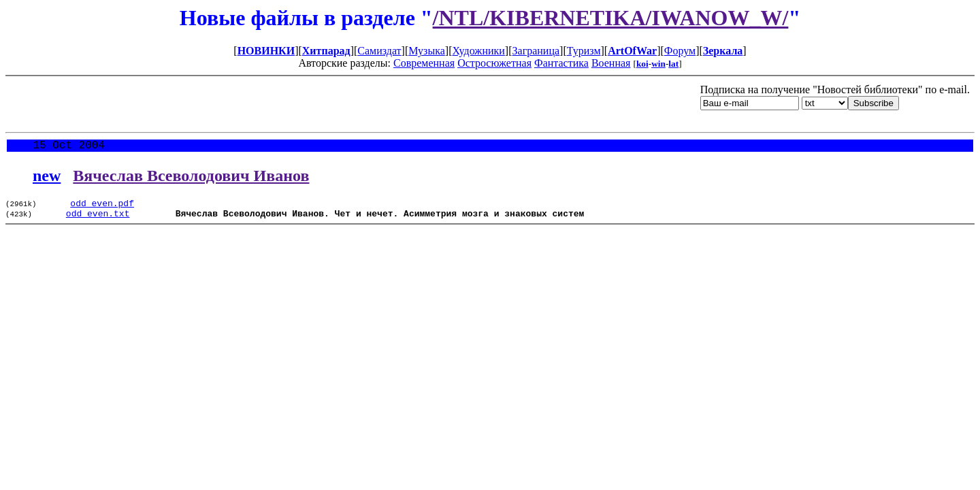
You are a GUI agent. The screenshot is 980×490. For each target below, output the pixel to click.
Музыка (427, 51)
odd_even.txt (98, 220)
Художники (478, 51)
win (658, 64)
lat (673, 64)
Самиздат (379, 51)
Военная (611, 63)
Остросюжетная (494, 63)
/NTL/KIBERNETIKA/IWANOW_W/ (611, 18)
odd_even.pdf (102, 208)
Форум (680, 51)
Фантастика (561, 63)
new (47, 178)
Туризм (584, 51)
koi (642, 64)
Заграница (536, 51)
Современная (424, 63)
